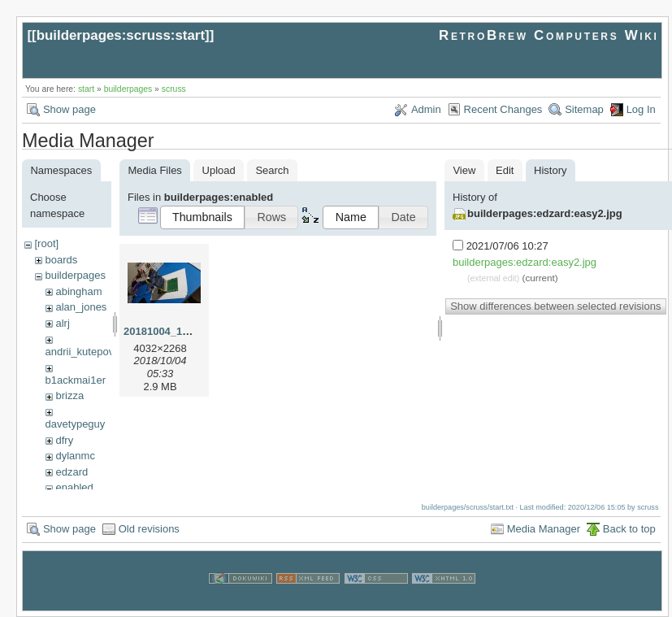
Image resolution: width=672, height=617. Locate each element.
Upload (219, 170)
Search (272, 170)
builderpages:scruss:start (121, 35)
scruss (174, 89)
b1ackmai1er (76, 380)
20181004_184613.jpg (177, 331)
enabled (74, 487)
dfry (64, 440)
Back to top (629, 529)
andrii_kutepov (80, 352)
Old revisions (149, 529)
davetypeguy (76, 424)
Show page (69, 109)
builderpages (128, 89)
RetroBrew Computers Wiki (549, 35)
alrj (62, 323)
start (86, 89)
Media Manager (544, 529)
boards (61, 260)
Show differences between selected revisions (555, 306)
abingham (78, 291)
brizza (69, 395)
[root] (46, 243)
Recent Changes (503, 109)
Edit (505, 170)
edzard (72, 472)
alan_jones (81, 307)
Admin (426, 109)
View (464, 170)
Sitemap (584, 109)
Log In (641, 109)
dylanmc (75, 456)
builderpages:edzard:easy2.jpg (545, 213)
